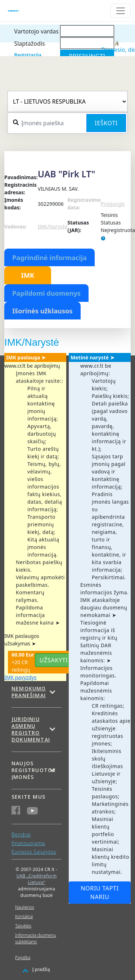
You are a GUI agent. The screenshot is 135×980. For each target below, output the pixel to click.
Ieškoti (106, 123)
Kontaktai (24, 917)
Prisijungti (113, 204)
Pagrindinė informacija (49, 258)
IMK (28, 275)
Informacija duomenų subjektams (36, 938)
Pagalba (23, 958)
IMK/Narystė (53, 226)
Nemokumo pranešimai (29, 692)
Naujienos (25, 907)
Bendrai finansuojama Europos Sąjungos (34, 843)
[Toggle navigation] (121, 11)
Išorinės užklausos (42, 311)
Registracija (28, 55)
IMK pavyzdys (21, 677)
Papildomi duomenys (46, 293)
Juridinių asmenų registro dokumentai (31, 729)
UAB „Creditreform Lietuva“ (36, 879)
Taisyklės (23, 926)
